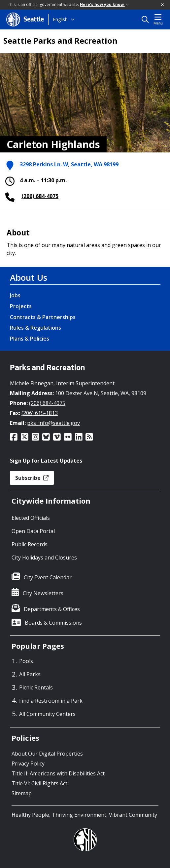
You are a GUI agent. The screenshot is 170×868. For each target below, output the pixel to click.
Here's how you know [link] (104, 4)
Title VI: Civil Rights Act (39, 783)
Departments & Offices (52, 609)
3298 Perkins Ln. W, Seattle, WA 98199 (69, 165)
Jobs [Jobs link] (15, 295)
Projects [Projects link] (21, 306)
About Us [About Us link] (29, 277)
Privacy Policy (28, 764)
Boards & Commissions (53, 623)
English (60, 19)
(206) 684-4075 (40, 196)
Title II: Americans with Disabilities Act (58, 773)
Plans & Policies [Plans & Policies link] (30, 339)
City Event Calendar (48, 577)
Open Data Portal (33, 531)
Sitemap (22, 793)
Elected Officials (31, 518)
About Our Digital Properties (47, 754)
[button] (163, 5)
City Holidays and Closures (44, 558)
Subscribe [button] (32, 478)
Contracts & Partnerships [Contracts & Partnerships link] (43, 317)
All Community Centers (47, 714)
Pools (26, 661)
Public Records (30, 544)
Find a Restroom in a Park (51, 701)
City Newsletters (43, 593)
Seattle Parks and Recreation (60, 41)
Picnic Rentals (36, 687)
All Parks (30, 674)
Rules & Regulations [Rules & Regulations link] (35, 328)
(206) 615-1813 (40, 413)
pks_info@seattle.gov (53, 423)
